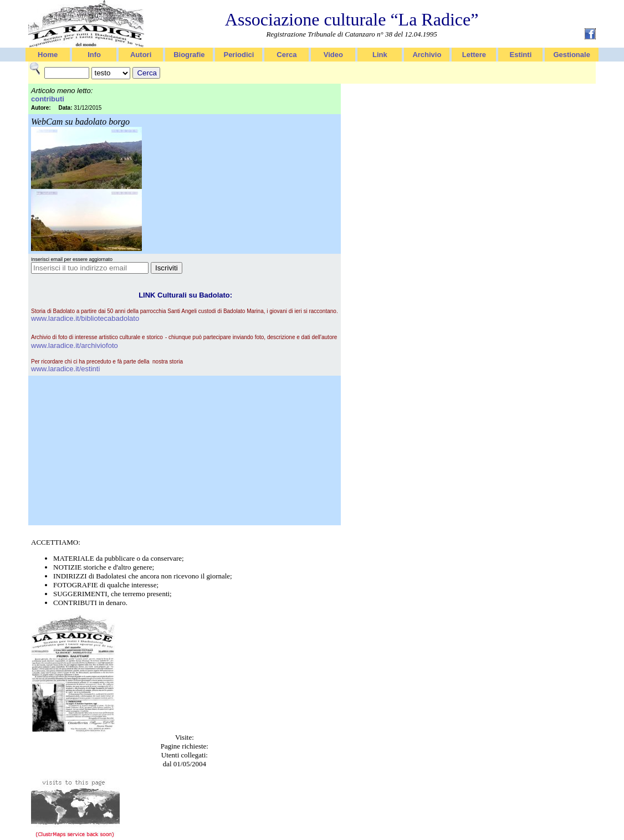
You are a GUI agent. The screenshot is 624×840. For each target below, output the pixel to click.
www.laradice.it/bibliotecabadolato (85, 318)
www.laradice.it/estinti (65, 369)
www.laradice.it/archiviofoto (75, 345)
